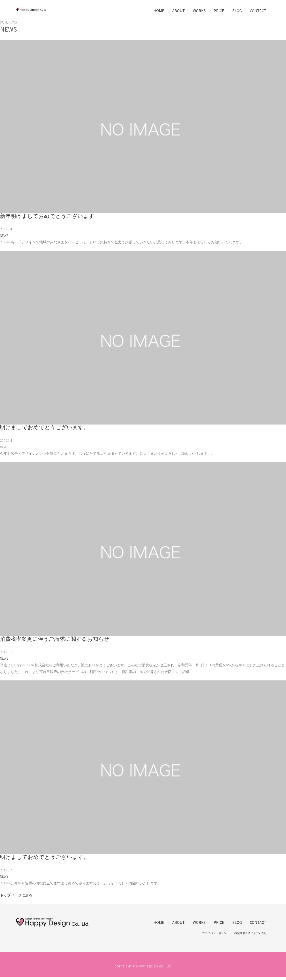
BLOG (237, 11)
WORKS (199, 11)
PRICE (219, 11)
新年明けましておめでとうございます (47, 216)
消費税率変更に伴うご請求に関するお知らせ (55, 639)
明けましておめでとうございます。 (44, 427)
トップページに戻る (16, 895)
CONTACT (258, 11)
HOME (159, 11)
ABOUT (179, 11)
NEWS (4, 236)
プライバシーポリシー (216, 933)
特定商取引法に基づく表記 (250, 933)
